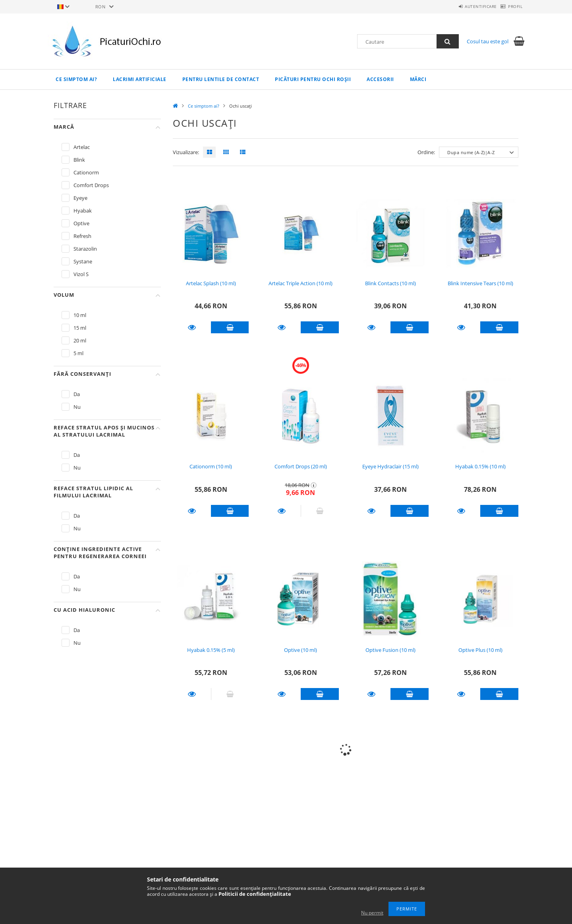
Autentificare (469, 6)
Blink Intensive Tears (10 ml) (480, 283)
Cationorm (86, 172)
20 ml (80, 340)
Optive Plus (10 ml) (480, 650)
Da (77, 394)
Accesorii (380, 79)
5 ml (78, 353)
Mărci (418, 79)
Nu (77, 407)
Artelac (82, 147)
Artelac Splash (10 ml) (211, 283)
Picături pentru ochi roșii (313, 79)
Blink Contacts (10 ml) (390, 283)
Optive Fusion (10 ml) (390, 650)
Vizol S (81, 274)
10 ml (80, 315)
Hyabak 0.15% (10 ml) (480, 466)
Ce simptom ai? (76, 79)
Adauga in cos (230, 327)
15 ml (80, 328)
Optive (81, 223)
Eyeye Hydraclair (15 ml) (390, 466)
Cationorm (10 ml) (211, 466)
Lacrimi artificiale (140, 79)
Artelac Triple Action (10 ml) (300, 283)
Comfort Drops (91, 185)
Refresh (82, 236)
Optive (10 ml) (300, 650)
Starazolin (85, 249)
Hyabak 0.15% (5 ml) (211, 650)
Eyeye (80, 198)
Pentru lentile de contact (221, 79)
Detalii (192, 327)
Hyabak (83, 211)
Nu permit (372, 913)
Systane (83, 261)
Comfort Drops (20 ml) (301, 466)
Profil (511, 6)
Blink (79, 160)
